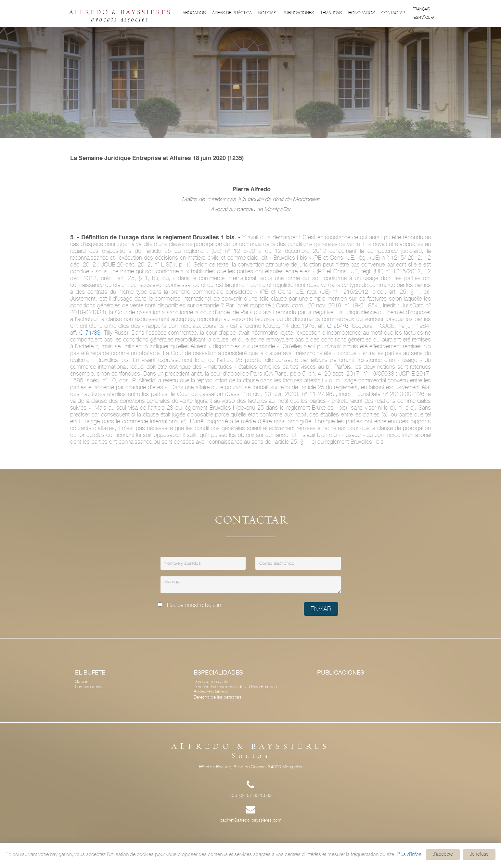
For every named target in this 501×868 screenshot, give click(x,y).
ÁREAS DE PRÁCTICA (232, 13)
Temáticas (331, 13)
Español (424, 18)
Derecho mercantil (211, 681)
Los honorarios (89, 687)
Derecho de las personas (218, 697)
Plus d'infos (409, 854)
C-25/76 (338, 326)
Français (424, 9)
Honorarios (362, 13)
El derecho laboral (211, 692)
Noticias (267, 13)
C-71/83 (90, 333)
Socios (82, 681)
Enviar (321, 609)
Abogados (194, 13)
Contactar (393, 13)
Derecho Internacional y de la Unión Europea (235, 687)
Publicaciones (298, 13)
